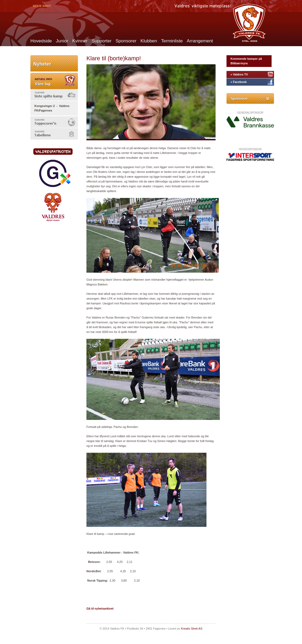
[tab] (54, 95)
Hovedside (41, 41)
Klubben (149, 41)
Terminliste (172, 41)
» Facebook (239, 82)
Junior (62, 41)
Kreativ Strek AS (192, 629)
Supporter (102, 41)
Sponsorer (126, 41)
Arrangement (200, 41)
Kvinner (80, 41)
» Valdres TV (239, 74)
